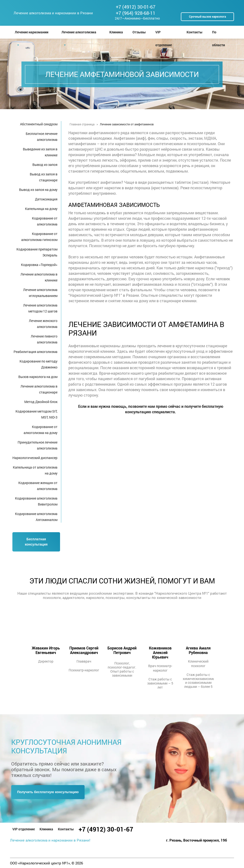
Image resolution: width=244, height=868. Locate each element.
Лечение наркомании (32, 32)
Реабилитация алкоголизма (36, 352)
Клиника (116, 32)
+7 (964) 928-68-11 (136, 13)
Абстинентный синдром (39, 124)
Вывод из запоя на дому (38, 190)
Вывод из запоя (45, 165)
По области (219, 34)
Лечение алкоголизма (79, 32)
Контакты (195, 32)
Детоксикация (46, 199)
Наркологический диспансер (35, 458)
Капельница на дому (41, 209)
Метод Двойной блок (41, 402)
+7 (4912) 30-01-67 (136, 7)
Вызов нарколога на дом (38, 377)
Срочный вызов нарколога (207, 16)
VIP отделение (164, 34)
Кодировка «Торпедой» (39, 265)
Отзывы (139, 32)
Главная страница (82, 124)
